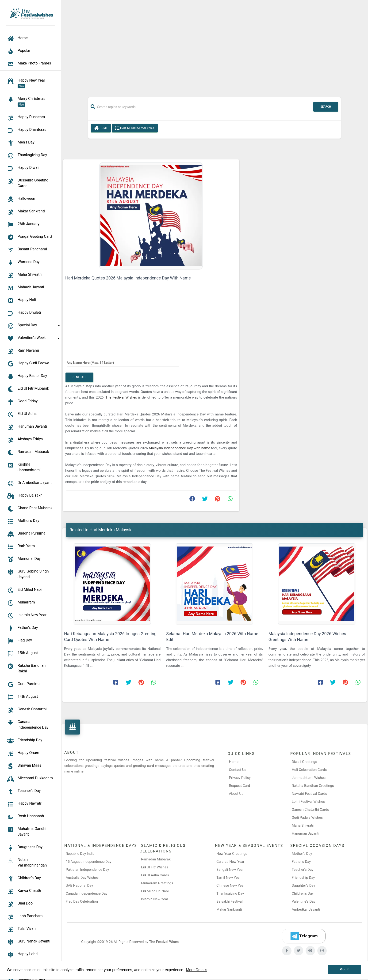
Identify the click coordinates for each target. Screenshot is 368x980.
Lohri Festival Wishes (308, 802)
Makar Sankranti (229, 909)
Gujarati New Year (230, 862)
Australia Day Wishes (82, 878)
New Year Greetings (232, 854)
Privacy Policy (240, 778)
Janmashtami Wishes (309, 778)
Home (101, 128)
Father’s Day (301, 862)
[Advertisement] (215, 46)
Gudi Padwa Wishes (307, 818)
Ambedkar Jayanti (306, 909)
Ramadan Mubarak (156, 859)
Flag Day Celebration (82, 901)
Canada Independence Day (86, 893)
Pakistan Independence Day (87, 870)
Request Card (240, 786)
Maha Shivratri (303, 825)
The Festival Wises (164, 942)
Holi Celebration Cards (309, 770)
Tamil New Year (229, 878)
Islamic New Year (155, 899)
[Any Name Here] (123, 362)
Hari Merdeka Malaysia (135, 128)
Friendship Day (303, 878)
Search (326, 107)
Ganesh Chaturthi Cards (310, 810)
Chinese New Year (231, 886)
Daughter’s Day (303, 886)
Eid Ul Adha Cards (155, 875)
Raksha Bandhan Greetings (313, 786)
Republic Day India (80, 854)
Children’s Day (303, 893)
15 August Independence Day (88, 862)
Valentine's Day (303, 901)
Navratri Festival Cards (309, 794)
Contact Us (238, 770)
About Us (236, 794)
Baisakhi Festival (230, 901)
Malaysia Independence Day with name (180, 448)
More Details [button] (197, 970)
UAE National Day (79, 886)
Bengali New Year (230, 870)
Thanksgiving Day (230, 893)
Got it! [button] (345, 969)
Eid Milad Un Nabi (155, 891)
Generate (79, 377)
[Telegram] (304, 936)
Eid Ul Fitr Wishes (155, 867)
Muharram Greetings (157, 883)
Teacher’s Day (303, 870)
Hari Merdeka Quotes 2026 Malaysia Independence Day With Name (128, 278)
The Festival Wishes (122, 397)
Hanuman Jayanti (305, 833)
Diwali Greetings (304, 762)
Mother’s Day (302, 854)
